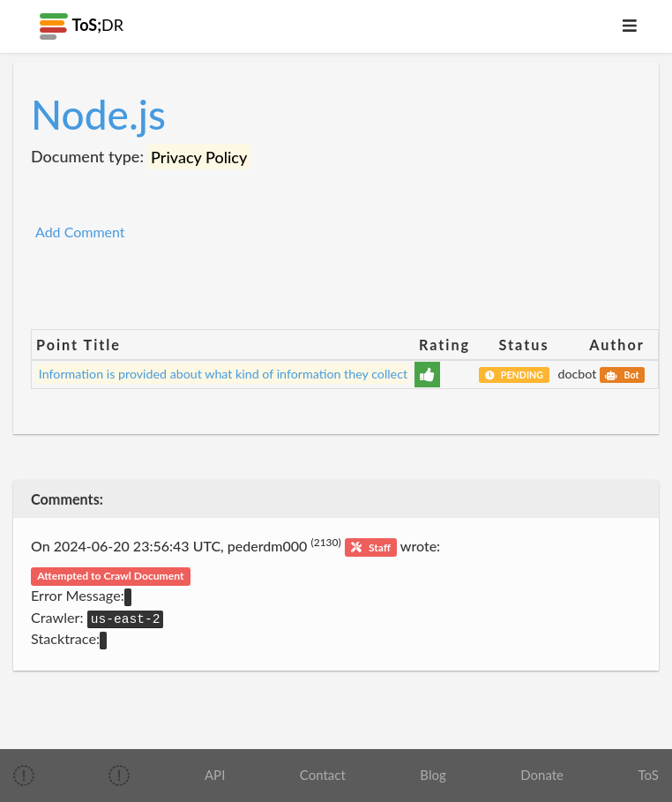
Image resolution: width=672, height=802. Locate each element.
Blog (433, 775)
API (215, 775)
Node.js (98, 114)
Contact (323, 775)
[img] (24, 776)
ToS (649, 775)
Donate (542, 775)
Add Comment (80, 232)
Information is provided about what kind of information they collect (223, 374)
